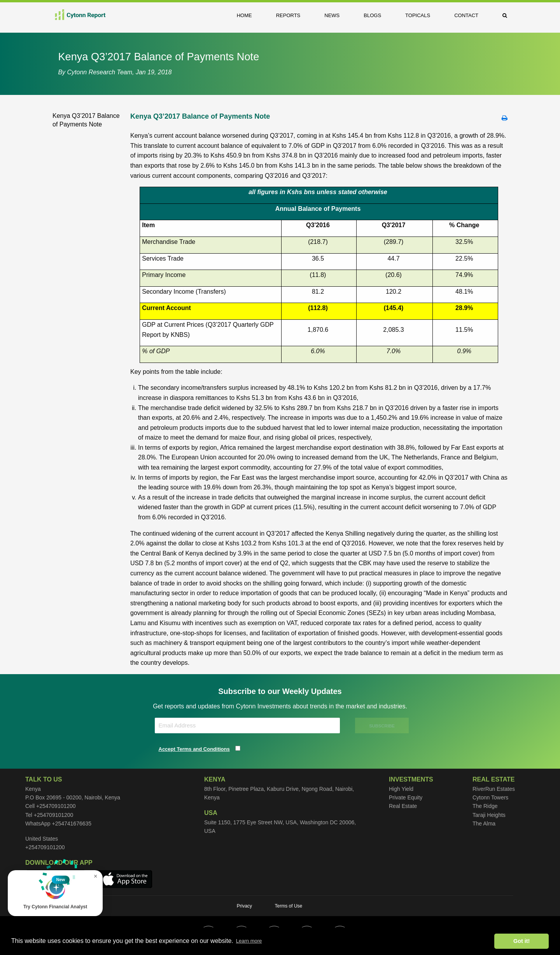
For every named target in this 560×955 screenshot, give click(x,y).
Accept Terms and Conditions (194, 749)
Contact (466, 15)
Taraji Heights (489, 815)
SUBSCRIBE (382, 726)
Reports (288, 15)
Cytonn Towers (490, 797)
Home (244, 15)
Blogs (372, 15)
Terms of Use (289, 906)
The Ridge (485, 806)
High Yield (401, 789)
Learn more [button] (249, 941)
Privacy (244, 906)
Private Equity (406, 797)
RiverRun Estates (494, 789)
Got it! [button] (521, 941)
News (332, 15)
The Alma (484, 824)
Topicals (418, 15)
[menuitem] (250, 15)
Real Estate (403, 806)
